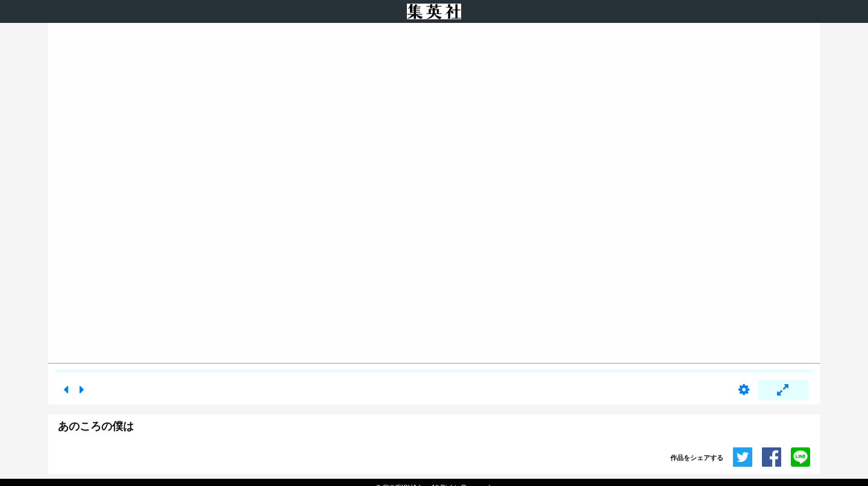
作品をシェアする (697, 458)
